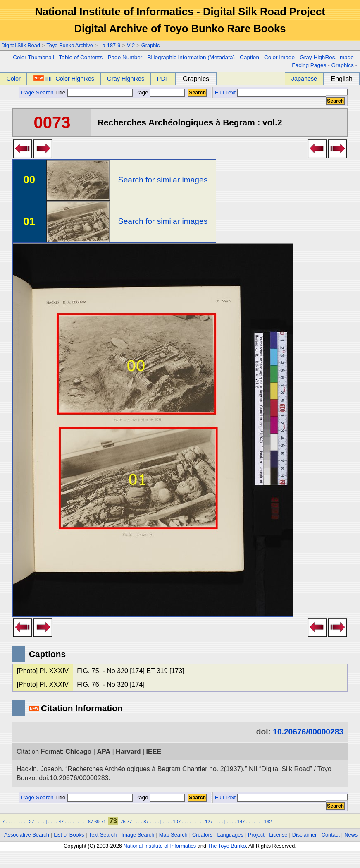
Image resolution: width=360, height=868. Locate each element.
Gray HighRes (126, 79)
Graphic (151, 45)
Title (94, 92)
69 (97, 822)
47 (61, 822)
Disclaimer (305, 835)
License (278, 835)
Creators (202, 835)
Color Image (279, 57)
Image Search (138, 835)
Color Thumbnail (33, 57)
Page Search (37, 92)
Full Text (225, 92)
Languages (230, 835)
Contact (331, 835)
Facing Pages (309, 65)
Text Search (103, 835)
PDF (163, 79)
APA (104, 752)
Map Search (173, 835)
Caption (249, 57)
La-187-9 (110, 45)
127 (209, 822)
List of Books (69, 835)
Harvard (128, 752)
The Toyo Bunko (226, 846)
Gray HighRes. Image (327, 57)
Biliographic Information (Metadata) (191, 57)
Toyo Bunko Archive (69, 45)
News (351, 835)
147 (241, 822)
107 (177, 822)
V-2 (131, 45)
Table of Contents (81, 57)
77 (129, 822)
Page (159, 92)
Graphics (342, 65)
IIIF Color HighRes (64, 79)
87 (146, 822)
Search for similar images (163, 180)
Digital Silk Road (21, 45)
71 (103, 822)
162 (268, 822)
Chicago (78, 752)
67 (91, 822)
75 (123, 822)
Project (256, 835)
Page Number (125, 57)
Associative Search (27, 835)
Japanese (304, 79)
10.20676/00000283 (308, 732)
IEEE (154, 752)
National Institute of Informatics (160, 846)
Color (13, 79)
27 (31, 822)
